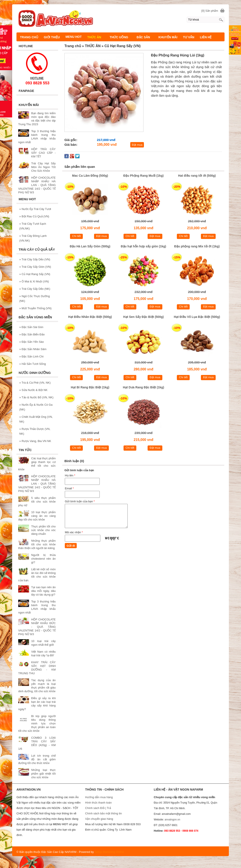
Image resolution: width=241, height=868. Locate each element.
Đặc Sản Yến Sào (32, 342)
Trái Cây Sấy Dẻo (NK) (35, 289)
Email (69, 488)
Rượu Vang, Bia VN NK (35, 441)
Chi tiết (77, 236)
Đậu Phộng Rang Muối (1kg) (143, 176)
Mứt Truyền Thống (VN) (35, 308)
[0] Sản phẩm (210, 11)
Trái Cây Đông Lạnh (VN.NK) (33, 238)
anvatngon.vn (172, 820)
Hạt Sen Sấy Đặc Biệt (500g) (144, 317)
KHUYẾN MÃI (168, 37)
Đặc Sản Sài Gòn (31, 327)
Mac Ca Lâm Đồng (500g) (90, 176)
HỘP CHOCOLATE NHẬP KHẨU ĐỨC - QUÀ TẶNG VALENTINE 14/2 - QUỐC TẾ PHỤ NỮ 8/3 (37, 627)
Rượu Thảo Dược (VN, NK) (35, 431)
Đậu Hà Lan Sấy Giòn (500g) (90, 246)
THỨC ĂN (96, 37)
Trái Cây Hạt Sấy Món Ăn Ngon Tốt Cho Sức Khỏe (43, 167)
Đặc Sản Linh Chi (31, 356)
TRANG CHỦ (29, 37)
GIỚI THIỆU (52, 37)
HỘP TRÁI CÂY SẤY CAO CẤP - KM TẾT (43, 153)
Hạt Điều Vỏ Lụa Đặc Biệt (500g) (197, 317)
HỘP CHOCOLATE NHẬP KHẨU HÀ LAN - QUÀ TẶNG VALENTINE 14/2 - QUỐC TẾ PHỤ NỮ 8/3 (37, 185)
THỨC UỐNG (121, 37)
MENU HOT (74, 37)
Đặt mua (137, 145)
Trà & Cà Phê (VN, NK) (35, 383)
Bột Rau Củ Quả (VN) (34, 216)
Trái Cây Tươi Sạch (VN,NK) (33, 226)
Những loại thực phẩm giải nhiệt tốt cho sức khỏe (43, 774)
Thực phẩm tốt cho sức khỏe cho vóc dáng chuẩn (43, 530)
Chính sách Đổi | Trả (98, 808)
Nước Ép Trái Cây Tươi (35, 209)
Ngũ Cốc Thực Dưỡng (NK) (35, 299)
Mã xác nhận (74, 532)
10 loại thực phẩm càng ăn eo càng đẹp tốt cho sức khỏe (37, 516)
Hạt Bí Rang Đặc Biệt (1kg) (90, 387)
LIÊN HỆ (206, 37)
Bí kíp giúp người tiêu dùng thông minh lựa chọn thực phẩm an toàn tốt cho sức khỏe (37, 723)
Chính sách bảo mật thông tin (103, 813)
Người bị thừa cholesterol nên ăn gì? (43, 559)
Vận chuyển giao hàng (99, 819)
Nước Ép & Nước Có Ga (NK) (36, 407)
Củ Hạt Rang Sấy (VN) (35, 274)
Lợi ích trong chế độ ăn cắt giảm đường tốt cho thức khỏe (37, 759)
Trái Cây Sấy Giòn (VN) (35, 267)
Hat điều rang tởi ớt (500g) (197, 176)
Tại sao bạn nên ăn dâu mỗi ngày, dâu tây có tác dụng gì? (43, 591)
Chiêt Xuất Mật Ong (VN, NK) (36, 419)
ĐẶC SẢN (145, 37)
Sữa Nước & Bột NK (33, 390)
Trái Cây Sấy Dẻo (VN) (35, 259)
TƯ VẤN (189, 37)
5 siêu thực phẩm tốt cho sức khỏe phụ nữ (37, 502)
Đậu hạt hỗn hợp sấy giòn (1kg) (144, 246)
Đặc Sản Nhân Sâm (33, 349)
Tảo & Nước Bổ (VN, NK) (36, 397)
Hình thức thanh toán (98, 803)
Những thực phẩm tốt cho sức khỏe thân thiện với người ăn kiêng (37, 544)
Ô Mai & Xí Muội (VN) (34, 281)
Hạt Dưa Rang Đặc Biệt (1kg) (143, 387)
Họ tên (70, 475)
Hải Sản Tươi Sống (33, 364)
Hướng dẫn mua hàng (99, 797)
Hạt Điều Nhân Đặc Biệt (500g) (90, 317)
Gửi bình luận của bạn (80, 501)
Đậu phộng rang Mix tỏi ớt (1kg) (197, 246)
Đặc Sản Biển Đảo (32, 334)
